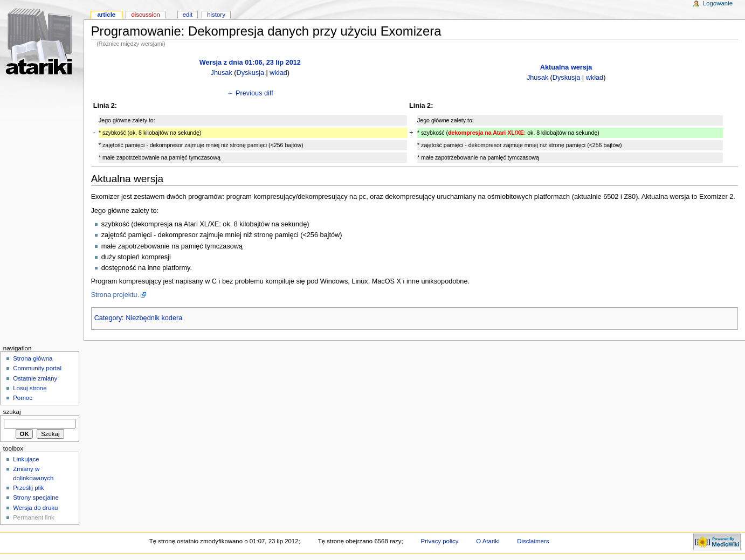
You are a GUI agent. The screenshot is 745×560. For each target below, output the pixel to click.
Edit (188, 15)
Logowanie (718, 3)
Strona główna (33, 358)
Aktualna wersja (566, 67)
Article (106, 15)
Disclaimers (533, 541)
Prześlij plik (28, 488)
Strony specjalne (36, 497)
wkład (278, 73)
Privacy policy (440, 541)
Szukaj (12, 412)
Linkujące (26, 459)
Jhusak (222, 73)
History (216, 15)
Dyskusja (250, 73)
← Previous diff (250, 93)
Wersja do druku (35, 508)
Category (108, 318)
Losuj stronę (30, 388)
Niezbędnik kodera (154, 318)
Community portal (37, 368)
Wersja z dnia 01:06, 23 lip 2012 (250, 63)
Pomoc (23, 398)
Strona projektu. (115, 295)
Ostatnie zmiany (35, 378)
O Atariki (488, 541)
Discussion (145, 15)
